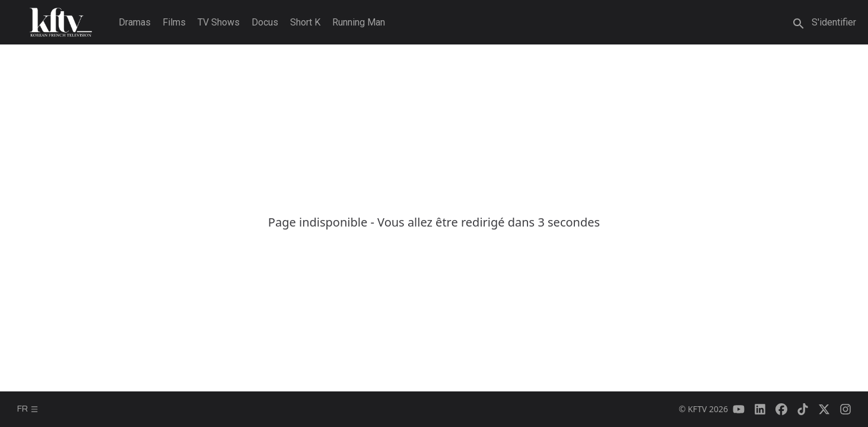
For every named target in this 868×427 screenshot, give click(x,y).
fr (28, 409)
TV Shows (219, 22)
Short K (305, 22)
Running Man (359, 22)
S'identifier (834, 22)
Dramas (135, 22)
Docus (265, 22)
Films (174, 22)
